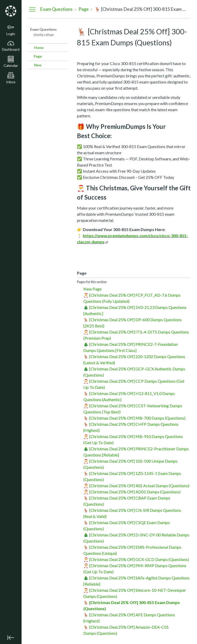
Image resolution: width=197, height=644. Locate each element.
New (38, 65)
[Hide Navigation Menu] (32, 9)
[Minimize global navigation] (11, 638)
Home (39, 48)
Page (38, 56)
